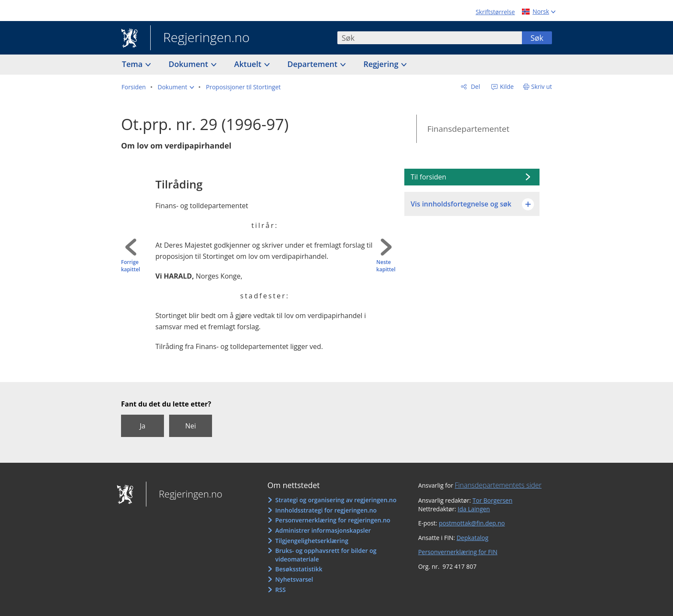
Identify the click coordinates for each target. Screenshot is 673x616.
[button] (176, 87)
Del (474, 86)
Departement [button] (314, 64)
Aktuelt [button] (249, 64)
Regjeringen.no (200, 38)
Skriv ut (542, 86)
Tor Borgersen (493, 500)
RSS (280, 590)
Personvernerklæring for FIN (458, 552)
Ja (142, 426)
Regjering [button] (382, 64)
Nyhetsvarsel (294, 579)
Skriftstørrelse (495, 12)
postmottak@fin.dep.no (472, 523)
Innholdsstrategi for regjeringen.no (326, 510)
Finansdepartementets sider (498, 485)
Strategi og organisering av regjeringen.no (336, 500)
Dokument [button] (189, 64)
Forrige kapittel (130, 266)
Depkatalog (473, 538)
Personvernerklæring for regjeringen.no (333, 520)
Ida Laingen (474, 509)
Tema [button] (133, 64)
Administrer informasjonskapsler (323, 530)
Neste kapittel (386, 266)
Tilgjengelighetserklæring (312, 541)
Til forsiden (429, 177)
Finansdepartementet (468, 129)
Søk (537, 38)
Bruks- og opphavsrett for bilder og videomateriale (326, 555)
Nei (190, 426)
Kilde (506, 86)
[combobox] (430, 38)
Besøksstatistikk (299, 569)
